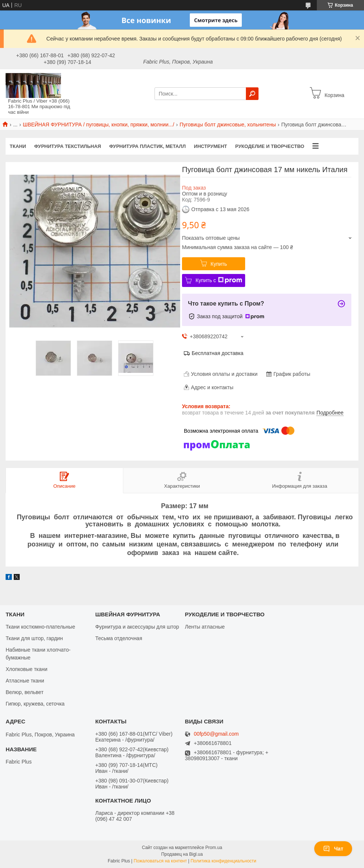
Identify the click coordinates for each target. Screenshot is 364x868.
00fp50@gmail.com (216, 734)
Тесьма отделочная (118, 638)
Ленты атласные (205, 627)
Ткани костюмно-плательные (40, 627)
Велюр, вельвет (25, 692)
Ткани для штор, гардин (34, 638)
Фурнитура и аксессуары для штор (137, 627)
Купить (219, 264)
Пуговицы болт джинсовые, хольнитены (228, 125)
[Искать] (252, 94)
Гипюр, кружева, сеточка (35, 704)
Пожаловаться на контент (160, 861)
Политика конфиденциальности (223, 861)
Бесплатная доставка (217, 353)
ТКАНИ (18, 146)
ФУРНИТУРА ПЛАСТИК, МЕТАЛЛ (147, 146)
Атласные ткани (25, 681)
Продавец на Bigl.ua (182, 854)
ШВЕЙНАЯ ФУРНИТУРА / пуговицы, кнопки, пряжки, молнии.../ (99, 125)
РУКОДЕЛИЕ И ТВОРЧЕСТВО (270, 146)
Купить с (219, 280)
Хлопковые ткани (26, 669)
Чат (333, 849)
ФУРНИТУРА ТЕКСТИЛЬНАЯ (68, 146)
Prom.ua (214, 848)
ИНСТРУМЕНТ (210, 146)
